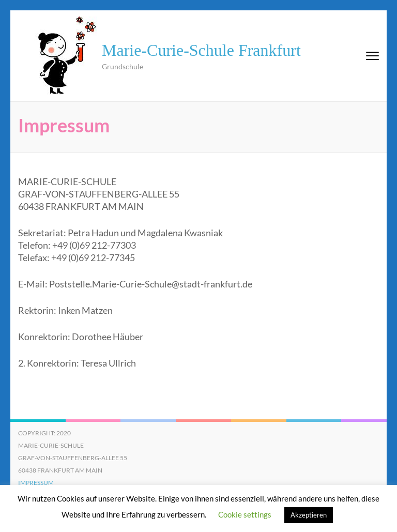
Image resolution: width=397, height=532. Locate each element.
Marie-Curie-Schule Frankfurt (201, 50)
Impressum (36, 483)
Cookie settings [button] (245, 514)
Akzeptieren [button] (309, 515)
